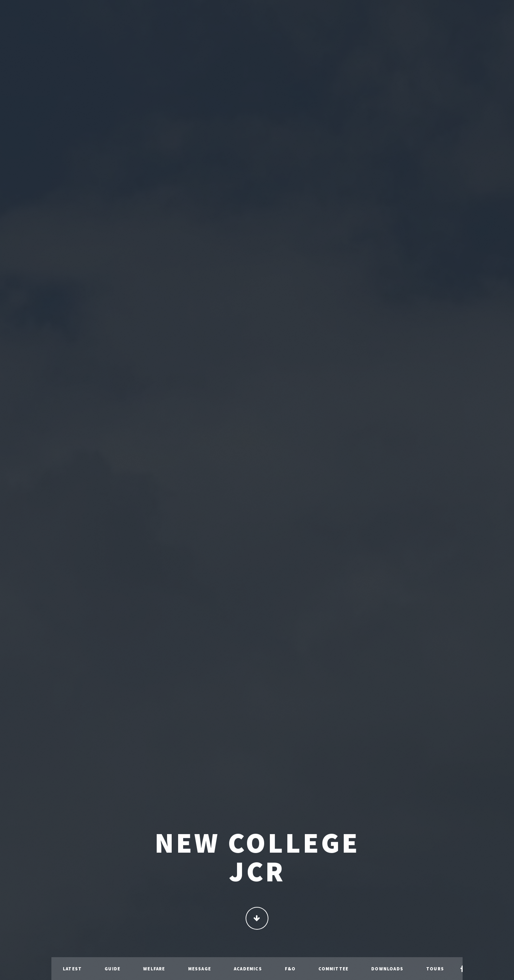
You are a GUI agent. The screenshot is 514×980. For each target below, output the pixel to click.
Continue (257, 919)
